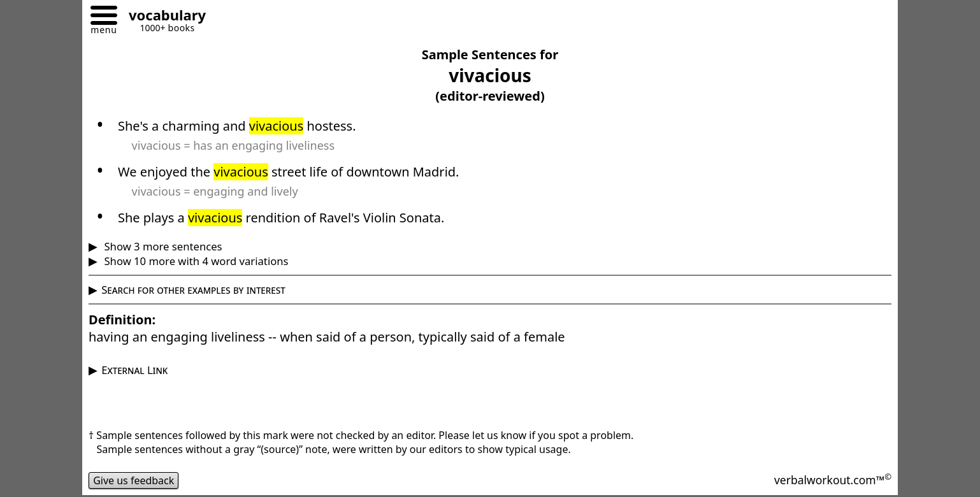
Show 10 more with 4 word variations (195, 261)
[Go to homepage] (162, 17)
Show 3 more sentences (162, 246)
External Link (134, 370)
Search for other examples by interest (193, 290)
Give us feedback (134, 480)
